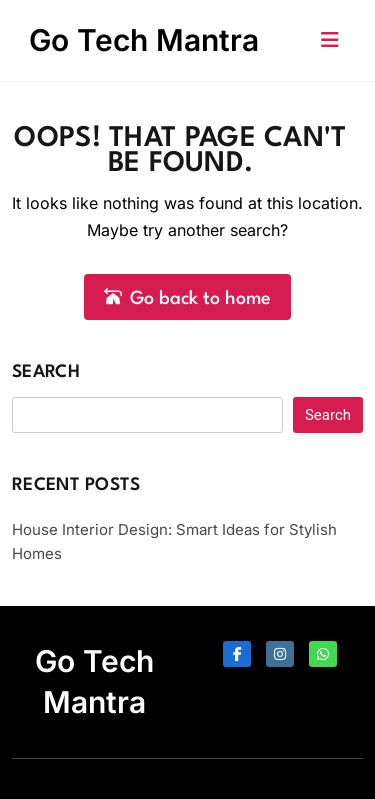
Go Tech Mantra (144, 40)
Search (46, 372)
